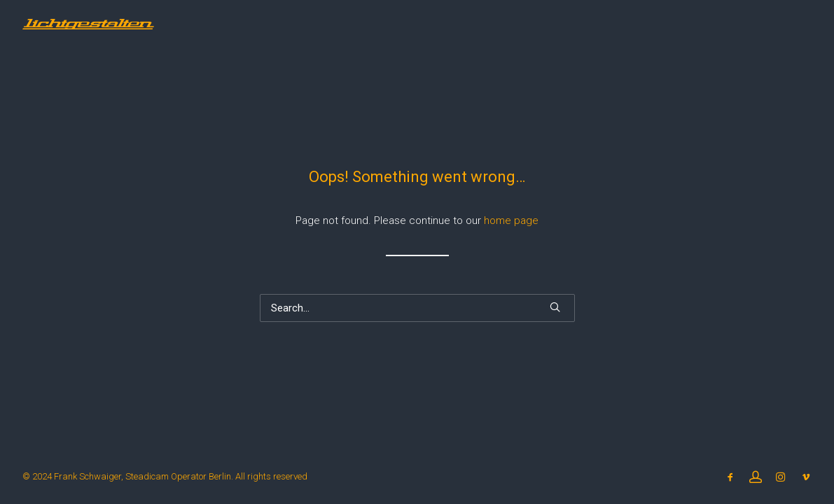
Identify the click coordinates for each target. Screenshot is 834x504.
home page (511, 220)
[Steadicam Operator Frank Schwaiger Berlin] (88, 24)
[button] (555, 307)
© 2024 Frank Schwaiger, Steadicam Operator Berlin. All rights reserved (165, 476)
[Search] (417, 308)
